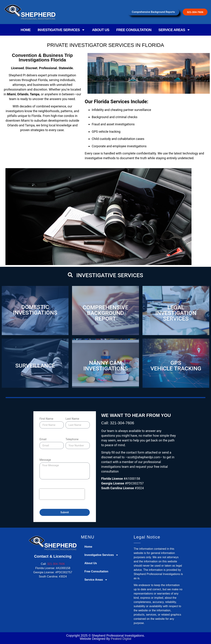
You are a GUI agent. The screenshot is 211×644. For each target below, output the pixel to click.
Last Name (72, 419)
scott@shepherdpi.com (144, 457)
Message (45, 460)
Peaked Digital (121, 639)
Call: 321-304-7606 (118, 423)
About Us (101, 30)
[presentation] (62, 494)
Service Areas (174, 30)
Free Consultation (134, 30)
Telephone (72, 439)
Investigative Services (61, 30)
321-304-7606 (56, 564)
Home (26, 30)
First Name (46, 419)
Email (43, 439)
